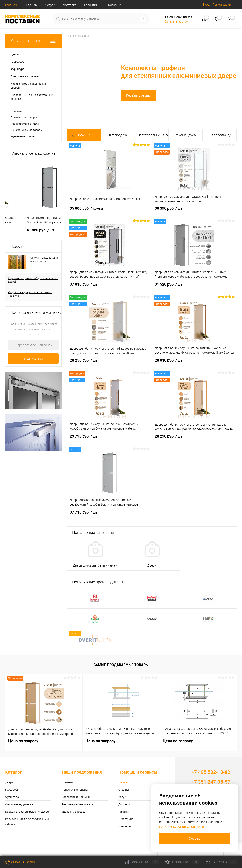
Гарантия (91, 5)
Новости (17, 246)
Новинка (83, 135)
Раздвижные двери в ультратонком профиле (30, 294)
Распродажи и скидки (25, 124)
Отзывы (32, 5)
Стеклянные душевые (19, 804)
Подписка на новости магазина (36, 313)
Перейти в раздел (90, 95)
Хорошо (195, 839)
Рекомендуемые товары (27, 130)
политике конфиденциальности (182, 826)
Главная (11, 5)
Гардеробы (12, 790)
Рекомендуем (186, 135)
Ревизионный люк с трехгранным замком (27, 821)
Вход (206, 5)
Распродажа (219, 135)
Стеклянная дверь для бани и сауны (44, 259)
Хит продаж (118, 135)
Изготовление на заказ (152, 135)
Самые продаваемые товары (121, 665)
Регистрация (222, 5)
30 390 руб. (194, 211)
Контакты (125, 826)
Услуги (50, 5)
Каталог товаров (33, 41)
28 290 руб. (194, 439)
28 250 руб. (109, 363)
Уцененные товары (23, 136)
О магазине (114, 5)
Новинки (16, 111)
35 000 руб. (109, 211)
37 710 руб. (109, 515)
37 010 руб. (109, 287)
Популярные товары (24, 117)
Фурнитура (12, 797)
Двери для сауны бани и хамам (95, 565)
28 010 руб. (194, 363)
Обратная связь (21, 862)
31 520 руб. (194, 287)
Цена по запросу (25, 230)
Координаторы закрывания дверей (28, 812)
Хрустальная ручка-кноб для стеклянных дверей (33, 280)
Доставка (70, 5)
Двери (152, 565)
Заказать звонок (176, 21)
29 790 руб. (109, 439)
